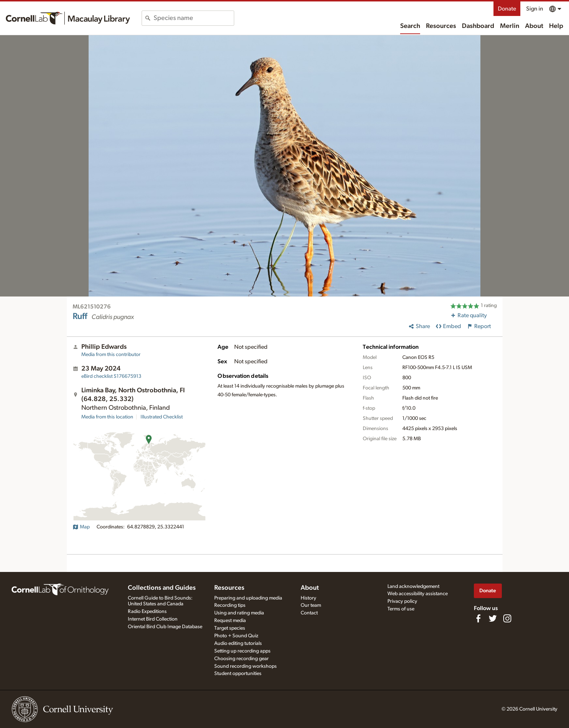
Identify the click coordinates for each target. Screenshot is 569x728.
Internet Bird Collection (153, 619)
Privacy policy (402, 601)
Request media (230, 621)
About (534, 26)
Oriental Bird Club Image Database (165, 627)
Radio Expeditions (147, 612)
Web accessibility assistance (418, 594)
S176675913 (111, 376)
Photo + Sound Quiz (236, 636)
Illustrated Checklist (162, 417)
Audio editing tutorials (238, 643)
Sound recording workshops (245, 666)
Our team (311, 605)
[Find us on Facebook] (478, 618)
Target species (230, 628)
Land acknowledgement (413, 586)
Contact (309, 613)
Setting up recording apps (242, 651)
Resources (441, 26)
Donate (507, 9)
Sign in (535, 9)
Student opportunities (238, 674)
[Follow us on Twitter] (493, 618)
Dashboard (478, 26)
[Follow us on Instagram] (507, 618)
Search (410, 26)
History (308, 598)
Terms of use (401, 609)
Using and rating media (239, 613)
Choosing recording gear (241, 659)
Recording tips (230, 605)
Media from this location (107, 417)
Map (81, 527)
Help (556, 26)
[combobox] (194, 18)
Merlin (510, 26)
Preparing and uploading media (248, 598)
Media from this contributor (111, 355)
